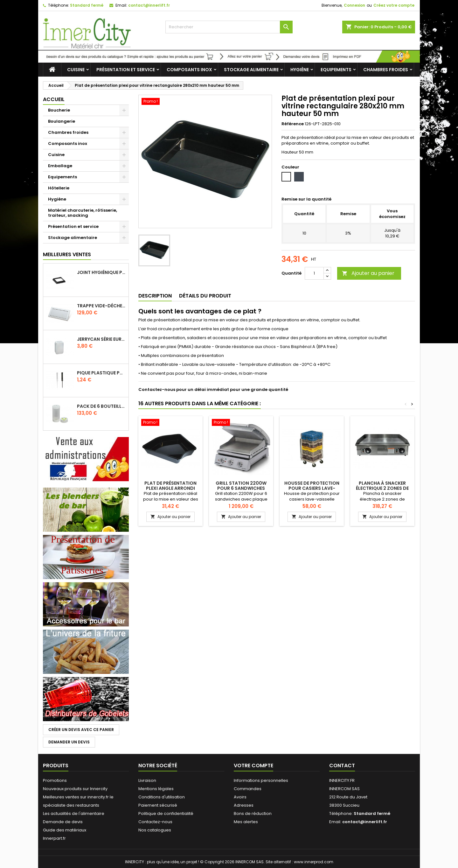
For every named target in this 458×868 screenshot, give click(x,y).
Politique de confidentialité (166, 813)
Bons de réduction (253, 813)
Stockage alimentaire (251, 70)
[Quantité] (314, 273)
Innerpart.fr (54, 838)
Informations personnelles (261, 780)
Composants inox (189, 70)
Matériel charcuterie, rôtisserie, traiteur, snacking (83, 213)
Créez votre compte (394, 5)
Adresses (244, 805)
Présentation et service (126, 70)
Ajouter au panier (368, 273)
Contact (342, 765)
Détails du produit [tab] (205, 296)
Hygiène (300, 70)
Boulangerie (62, 121)
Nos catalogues (155, 830)
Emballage (60, 166)
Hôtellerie (59, 188)
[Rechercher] (229, 27)
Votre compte (253, 765)
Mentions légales (156, 789)
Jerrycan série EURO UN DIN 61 (101, 339)
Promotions (55, 780)
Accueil (54, 99)
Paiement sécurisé (158, 805)
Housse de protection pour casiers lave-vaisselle (312, 488)
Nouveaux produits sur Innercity (75, 789)
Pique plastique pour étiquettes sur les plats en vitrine (101, 373)
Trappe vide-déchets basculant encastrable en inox (101, 306)
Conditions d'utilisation (162, 797)
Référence (293, 124)
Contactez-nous (155, 822)
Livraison (147, 780)
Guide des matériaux (65, 830)
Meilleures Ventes (67, 254)
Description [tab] (155, 296)
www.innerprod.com (314, 862)
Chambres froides (386, 70)
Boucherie (59, 110)
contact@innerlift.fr (149, 5)
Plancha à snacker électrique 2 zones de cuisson (382, 488)
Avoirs (240, 797)
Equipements (336, 70)
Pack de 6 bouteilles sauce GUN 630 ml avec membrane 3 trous (101, 406)
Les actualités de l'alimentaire (74, 813)
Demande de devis (63, 822)
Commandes (248, 789)
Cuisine (76, 70)
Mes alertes (246, 822)
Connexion (354, 5)
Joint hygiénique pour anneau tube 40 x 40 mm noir (101, 272)
